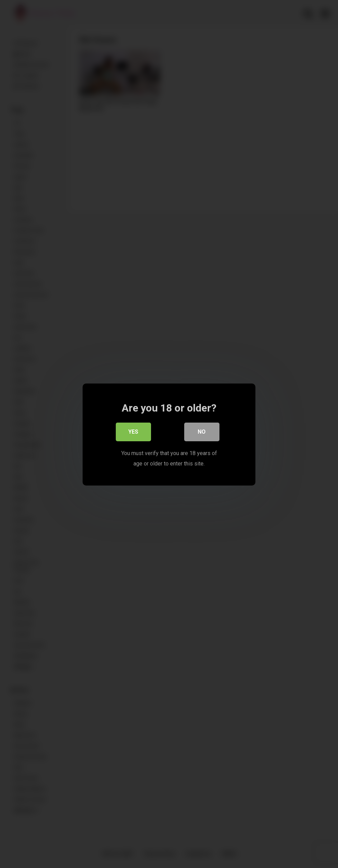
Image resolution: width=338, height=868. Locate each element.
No (202, 432)
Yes (134, 432)
